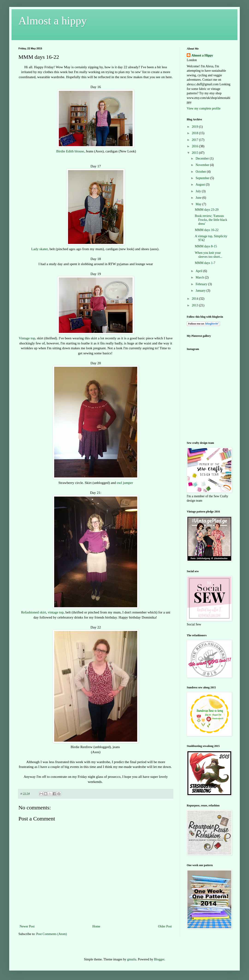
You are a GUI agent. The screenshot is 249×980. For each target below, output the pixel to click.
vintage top (56, 612)
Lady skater (39, 249)
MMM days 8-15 (206, 246)
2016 (196, 146)
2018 (196, 133)
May (199, 204)
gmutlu (132, 959)
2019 (196, 127)
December (203, 158)
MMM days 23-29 (207, 210)
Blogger (159, 959)
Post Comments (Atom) (52, 934)
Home (96, 926)
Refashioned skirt (33, 612)
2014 (196, 299)
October (201, 172)
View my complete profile (204, 108)
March (200, 277)
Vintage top (27, 338)
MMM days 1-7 (205, 263)
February (202, 284)
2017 (196, 140)
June (199, 198)
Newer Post (27, 926)
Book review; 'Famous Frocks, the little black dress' (211, 220)
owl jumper (125, 483)
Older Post (165, 926)
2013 (196, 305)
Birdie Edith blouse (70, 151)
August (201, 185)
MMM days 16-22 (207, 230)
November (203, 165)
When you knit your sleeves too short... (209, 255)
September (203, 178)
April (199, 271)
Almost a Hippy (202, 55)
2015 (196, 153)
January (201, 291)
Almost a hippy (53, 21)
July (199, 191)
